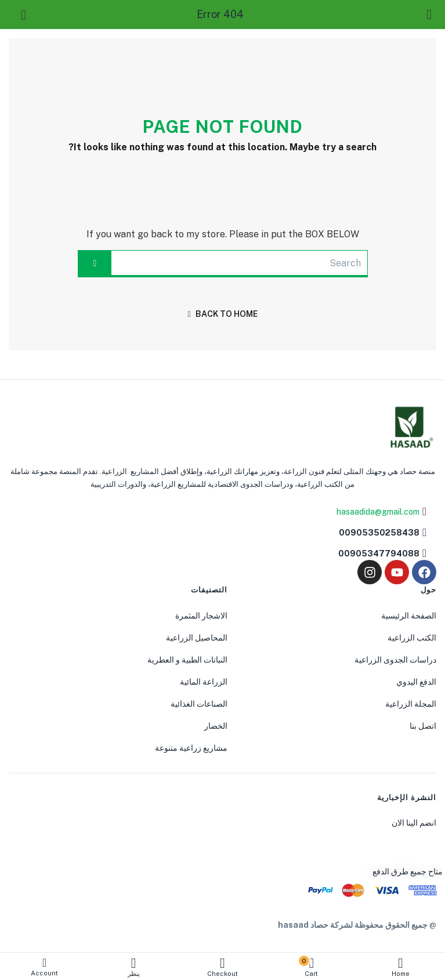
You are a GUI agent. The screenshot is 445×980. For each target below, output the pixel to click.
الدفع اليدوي (416, 682)
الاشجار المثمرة (201, 616)
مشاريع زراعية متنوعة (191, 748)
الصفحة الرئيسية (409, 616)
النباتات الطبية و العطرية (187, 660)
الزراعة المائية (204, 682)
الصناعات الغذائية (199, 704)
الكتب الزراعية (412, 638)
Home (401, 967)
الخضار (216, 726)
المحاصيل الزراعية (197, 638)
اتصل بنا (423, 726)
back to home (222, 314)
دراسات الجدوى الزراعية (395, 660)
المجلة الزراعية (411, 704)
